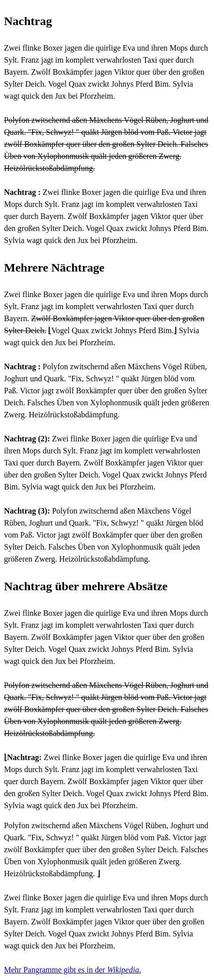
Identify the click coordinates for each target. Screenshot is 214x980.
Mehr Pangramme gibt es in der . (72, 970)
